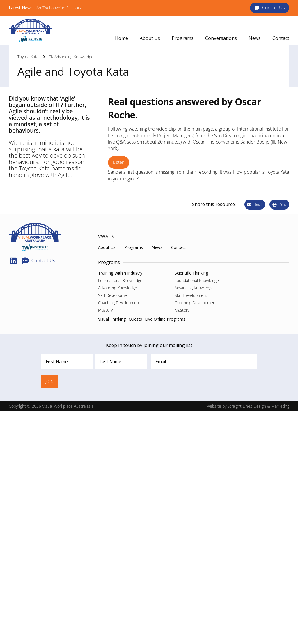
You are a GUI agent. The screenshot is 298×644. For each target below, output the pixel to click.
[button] (183, 38)
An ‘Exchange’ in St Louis (59, 8)
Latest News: (21, 8)
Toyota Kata (28, 57)
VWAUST (108, 237)
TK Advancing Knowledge (71, 57)
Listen (119, 162)
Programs (109, 262)
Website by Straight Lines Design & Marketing (248, 406)
